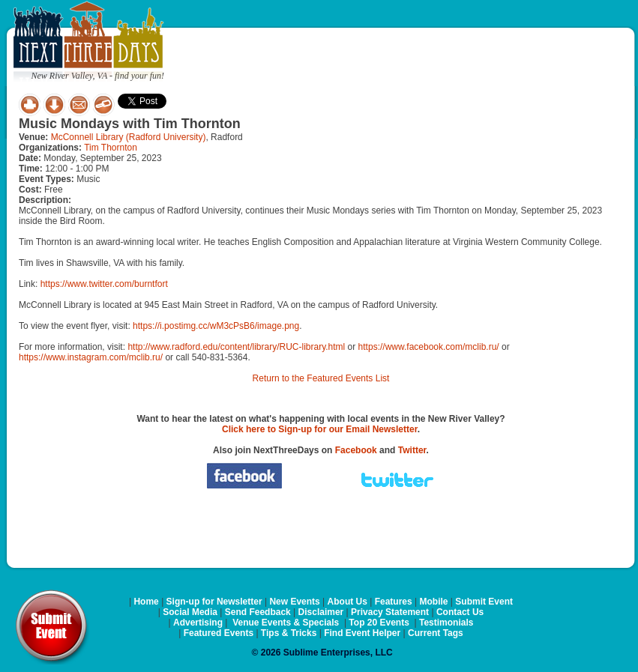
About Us (347, 602)
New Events (294, 602)
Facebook (356, 450)
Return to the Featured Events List (321, 378)
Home (146, 602)
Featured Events (219, 633)
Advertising (198, 623)
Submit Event (484, 602)
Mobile (434, 602)
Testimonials (446, 623)
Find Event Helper (362, 633)
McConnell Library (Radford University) (129, 137)
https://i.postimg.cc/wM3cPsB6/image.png (216, 326)
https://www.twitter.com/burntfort (104, 284)
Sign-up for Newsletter (214, 602)
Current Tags (436, 633)
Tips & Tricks (289, 633)
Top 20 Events (379, 623)
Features (394, 602)
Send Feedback (258, 612)
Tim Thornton (111, 148)
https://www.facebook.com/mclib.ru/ (429, 347)
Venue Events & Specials (286, 623)
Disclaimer (321, 612)
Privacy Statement (390, 612)
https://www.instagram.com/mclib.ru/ (91, 357)
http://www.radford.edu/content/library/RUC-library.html (236, 347)
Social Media (190, 612)
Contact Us (460, 612)
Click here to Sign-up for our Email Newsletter (320, 429)
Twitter (412, 450)
